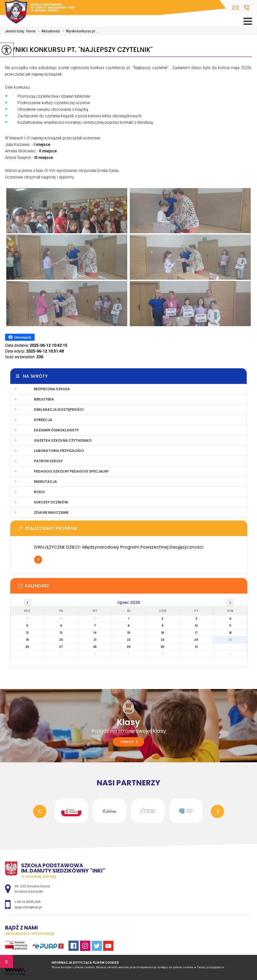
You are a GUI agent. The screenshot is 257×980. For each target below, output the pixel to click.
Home (31, 31)
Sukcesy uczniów (51, 502)
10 (196, 626)
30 (163, 647)
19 (27, 640)
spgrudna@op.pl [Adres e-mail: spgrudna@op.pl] (28, 907)
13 (61, 633)
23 (163, 640)
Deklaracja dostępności (59, 410)
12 (27, 633)
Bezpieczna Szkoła (52, 389)
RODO (39, 492)
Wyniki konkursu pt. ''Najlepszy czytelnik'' (79, 50)
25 (230, 640)
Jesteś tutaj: (16, 31)
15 (129, 633)
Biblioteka (44, 399)
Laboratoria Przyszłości (59, 451)
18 (230, 633)
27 (61, 647)
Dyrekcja (43, 420)
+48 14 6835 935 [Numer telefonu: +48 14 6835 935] (27, 902)
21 (95, 640)
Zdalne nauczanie (51, 512)
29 (129, 647)
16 (163, 633)
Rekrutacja (45, 482)
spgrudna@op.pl (236, 8)
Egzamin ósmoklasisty (56, 430)
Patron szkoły (48, 461)
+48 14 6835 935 (247, 8)
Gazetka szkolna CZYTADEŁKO (63, 440)
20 (61, 640)
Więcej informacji (38, 560)
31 (196, 647)
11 (230, 626)
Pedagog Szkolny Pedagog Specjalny (71, 471)
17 (196, 633)
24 (196, 640)
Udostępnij (20, 337)
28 (95, 647)
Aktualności (48, 31)
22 (129, 640)
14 (95, 633)
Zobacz (129, 742)
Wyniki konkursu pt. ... (79, 31)
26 (27, 647)
